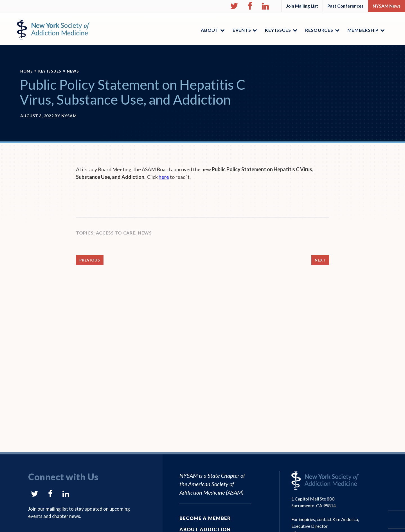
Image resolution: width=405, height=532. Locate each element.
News (73, 71)
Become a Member (205, 518)
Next (320, 260)
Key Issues (50, 71)
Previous (90, 260)
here (164, 177)
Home (26, 71)
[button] (234, 6)
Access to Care (116, 233)
